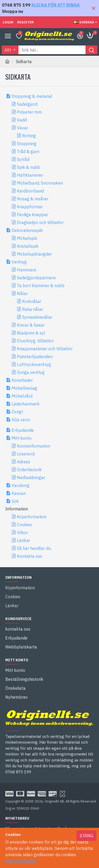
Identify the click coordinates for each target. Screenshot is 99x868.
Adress (23, 462)
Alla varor (21, 420)
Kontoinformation (34, 446)
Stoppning (27, 144)
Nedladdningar (31, 478)
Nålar (22, 293)
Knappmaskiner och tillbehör (45, 349)
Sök (15, 501)
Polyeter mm (29, 112)
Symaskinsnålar (37, 317)
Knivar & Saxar (31, 325)
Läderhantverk (26, 404)
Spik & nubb (29, 167)
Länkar (23, 540)
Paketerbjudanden (35, 357)
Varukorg (20, 485)
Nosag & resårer (33, 199)
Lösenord (26, 454)
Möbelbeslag (24, 388)
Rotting (29, 136)
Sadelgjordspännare (36, 278)
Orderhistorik (29, 470)
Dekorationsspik (27, 230)
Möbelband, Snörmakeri (40, 183)
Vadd (22, 120)
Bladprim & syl (31, 333)
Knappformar (30, 207)
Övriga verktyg (31, 372)
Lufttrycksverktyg (34, 364)
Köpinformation (32, 517)
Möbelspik (27, 238)
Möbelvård (22, 396)
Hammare (27, 270)
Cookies (24, 525)
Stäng (86, 836)
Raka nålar (33, 309)
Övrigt (17, 412)
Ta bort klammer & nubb (41, 286)
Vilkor (22, 532)
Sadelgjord (27, 104)
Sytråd (23, 159)
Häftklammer (30, 175)
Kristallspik (28, 246)
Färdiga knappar (33, 215)
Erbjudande (23, 430)
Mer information (21, 861)
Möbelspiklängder (34, 254)
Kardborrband (30, 191)
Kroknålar (32, 301)
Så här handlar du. (34, 548)
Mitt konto (22, 438)
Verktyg (19, 262)
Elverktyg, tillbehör (35, 341)
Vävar (22, 128)
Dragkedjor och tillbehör (40, 222)
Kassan (19, 493)
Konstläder (22, 380)
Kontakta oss (30, 556)
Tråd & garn (28, 151)
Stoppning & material (32, 96)
